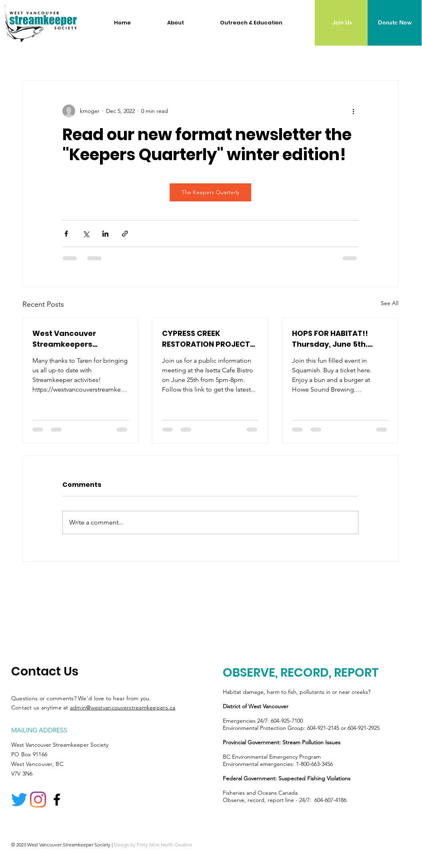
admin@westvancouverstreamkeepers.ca (123, 707)
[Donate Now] (395, 23)
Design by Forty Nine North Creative (153, 845)
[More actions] (354, 111)
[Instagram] (38, 800)
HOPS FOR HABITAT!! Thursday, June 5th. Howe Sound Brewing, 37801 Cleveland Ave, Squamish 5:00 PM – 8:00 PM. (339, 339)
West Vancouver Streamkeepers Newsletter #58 (64, 339)
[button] (188, 23)
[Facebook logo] (57, 800)
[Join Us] (342, 23)
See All (390, 303)
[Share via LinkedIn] (105, 234)
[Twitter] (19, 800)
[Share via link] (125, 234)
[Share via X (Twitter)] (86, 234)
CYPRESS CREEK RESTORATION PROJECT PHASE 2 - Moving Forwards (206, 339)
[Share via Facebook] (66, 234)
